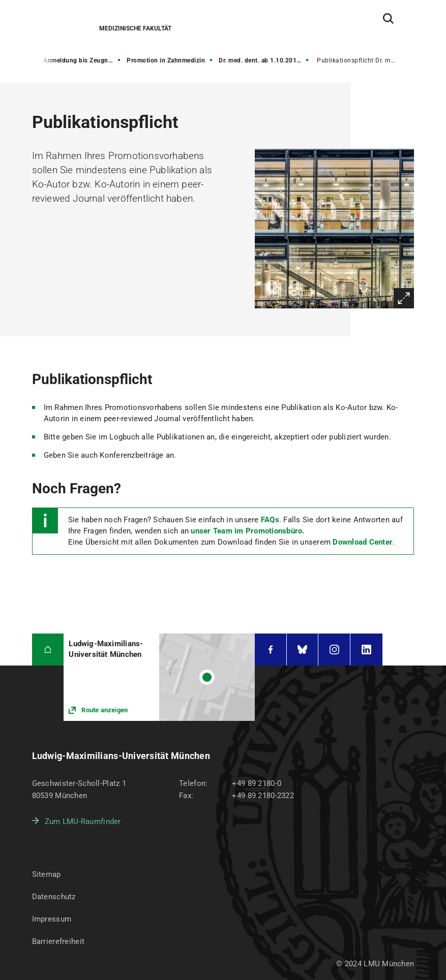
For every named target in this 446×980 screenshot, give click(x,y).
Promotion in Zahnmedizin (166, 60)
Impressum (52, 919)
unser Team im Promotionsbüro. (247, 531)
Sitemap (47, 874)
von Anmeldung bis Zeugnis (72, 60)
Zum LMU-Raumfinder (83, 821)
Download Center (363, 542)
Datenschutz (54, 897)
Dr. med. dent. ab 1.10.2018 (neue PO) (264, 60)
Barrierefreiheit (58, 941)
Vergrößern (404, 298)
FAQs (270, 520)
